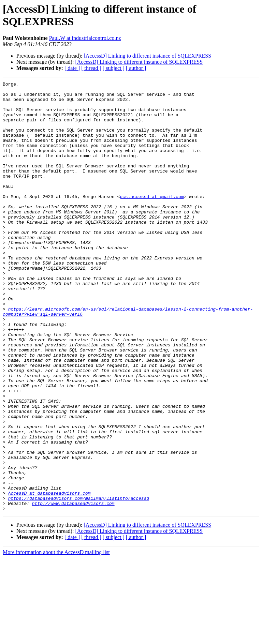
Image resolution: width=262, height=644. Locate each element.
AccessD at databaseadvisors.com (49, 576)
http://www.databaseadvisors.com (73, 588)
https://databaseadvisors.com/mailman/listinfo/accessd (79, 582)
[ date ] (72, 68)
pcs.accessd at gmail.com (152, 220)
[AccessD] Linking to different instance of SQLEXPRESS (147, 56)
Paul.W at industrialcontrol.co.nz (85, 38)
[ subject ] (114, 68)
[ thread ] (91, 68)
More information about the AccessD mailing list (56, 638)
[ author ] (136, 68)
